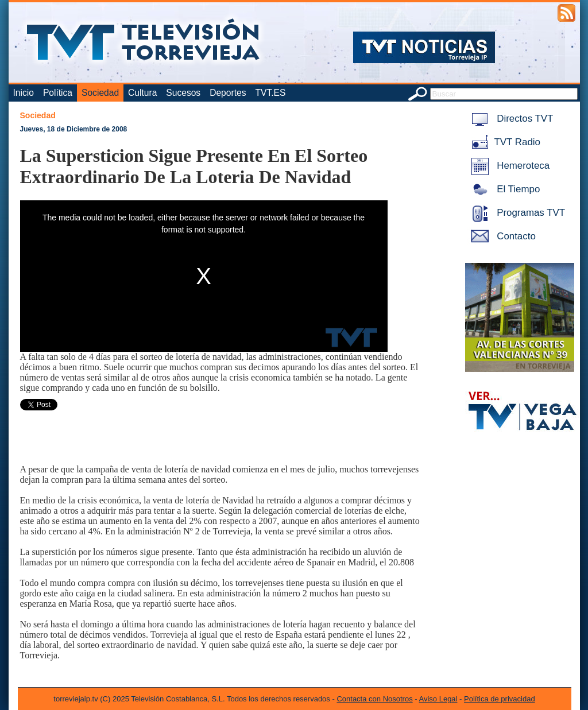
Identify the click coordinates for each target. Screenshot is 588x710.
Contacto (501, 236)
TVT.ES (270, 93)
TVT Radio (504, 142)
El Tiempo (504, 189)
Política (58, 93)
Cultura (142, 93)
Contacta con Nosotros (374, 699)
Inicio (24, 93)
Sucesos (183, 93)
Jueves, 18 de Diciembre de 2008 (74, 129)
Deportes (228, 93)
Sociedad (100, 93)
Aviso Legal (438, 699)
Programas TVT (516, 213)
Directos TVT (510, 119)
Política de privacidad (500, 699)
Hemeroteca (508, 166)
